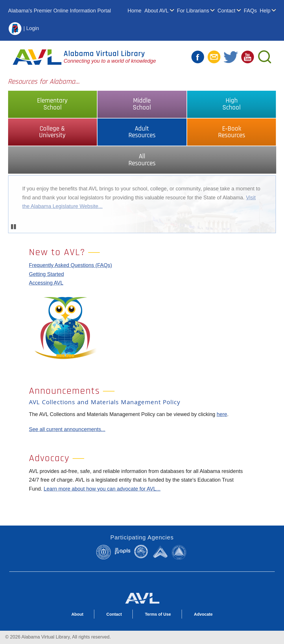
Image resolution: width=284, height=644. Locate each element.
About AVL (156, 11)
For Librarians (193, 11)
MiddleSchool (142, 104)
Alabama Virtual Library (104, 54)
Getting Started (46, 274)
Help (265, 11)
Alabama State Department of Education (142, 552)
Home (134, 11)
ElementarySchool (52, 104)
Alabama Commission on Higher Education (180, 552)
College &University (52, 132)
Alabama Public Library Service (123, 551)
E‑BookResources (232, 132)
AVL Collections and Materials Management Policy (105, 403)
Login (33, 28)
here (222, 414)
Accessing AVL (46, 283)
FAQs (250, 11)
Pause (14, 227)
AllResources (142, 160)
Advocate (203, 614)
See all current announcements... (67, 429)
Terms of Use (158, 614)
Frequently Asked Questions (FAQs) (70, 265)
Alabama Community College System (105, 552)
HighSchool (232, 104)
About (78, 614)
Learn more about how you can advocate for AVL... (102, 489)
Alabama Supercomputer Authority (161, 552)
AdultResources (142, 132)
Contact (226, 11)
